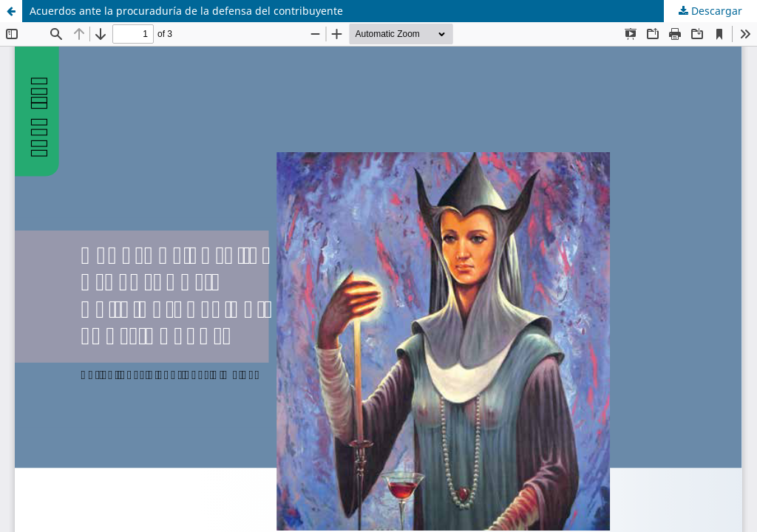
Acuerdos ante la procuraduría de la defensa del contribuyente (186, 11)
